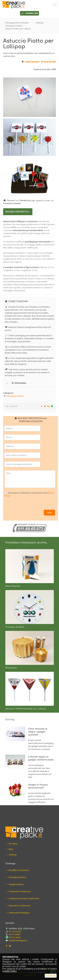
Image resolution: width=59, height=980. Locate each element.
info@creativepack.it (18, 940)
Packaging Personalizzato (17, 23)
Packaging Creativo (14, 26)
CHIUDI (51, 976)
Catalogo (40, 23)
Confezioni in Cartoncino (20, 891)
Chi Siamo (13, 844)
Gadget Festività (16, 884)
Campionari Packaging (19, 913)
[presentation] (28, 504)
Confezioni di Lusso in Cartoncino (24, 899)
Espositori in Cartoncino (20, 906)
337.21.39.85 (14, 934)
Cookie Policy (9, 971)
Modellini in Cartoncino (19, 870)
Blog (11, 849)
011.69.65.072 (15, 932)
